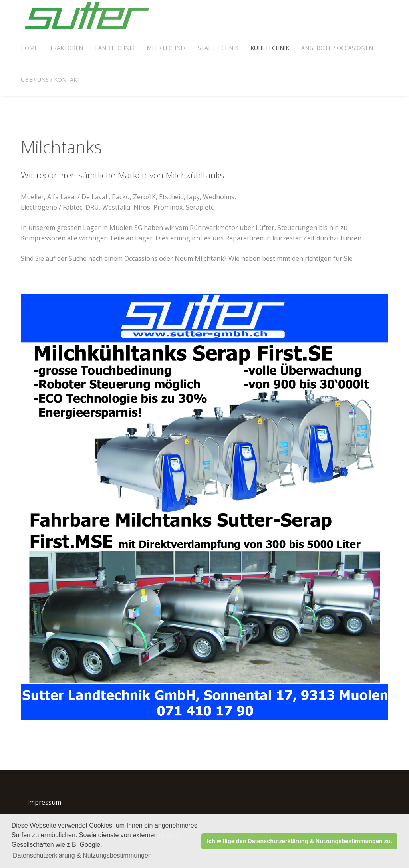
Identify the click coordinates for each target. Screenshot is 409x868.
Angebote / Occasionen (337, 48)
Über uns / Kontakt (51, 80)
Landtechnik (115, 48)
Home (29, 48)
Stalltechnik (218, 48)
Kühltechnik (270, 48)
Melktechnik (166, 48)
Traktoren (66, 48)
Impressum (44, 802)
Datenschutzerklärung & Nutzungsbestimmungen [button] (82, 855)
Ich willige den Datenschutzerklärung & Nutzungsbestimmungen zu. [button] (300, 841)
